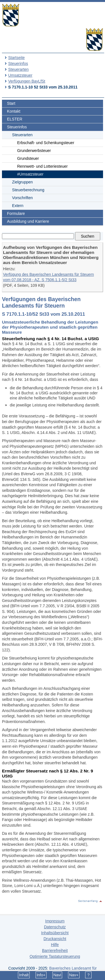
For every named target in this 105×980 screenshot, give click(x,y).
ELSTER (15, 119)
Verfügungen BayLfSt (27, 81)
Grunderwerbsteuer (34, 151)
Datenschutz (55, 927)
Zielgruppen (22, 182)
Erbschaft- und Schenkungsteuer (46, 143)
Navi (57, 975)
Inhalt (24, 975)
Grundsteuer (28, 158)
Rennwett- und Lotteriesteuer (42, 166)
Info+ (41, 975)
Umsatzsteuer (20, 75)
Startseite (16, 58)
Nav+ (74, 975)
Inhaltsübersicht (55, 933)
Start (11, 103)
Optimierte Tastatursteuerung (55, 956)
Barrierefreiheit (55, 951)
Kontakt (14, 111)
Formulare (16, 213)
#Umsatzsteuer (30, 174)
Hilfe (55, 945)
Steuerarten (18, 69)
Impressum (55, 921)
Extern (18, 206)
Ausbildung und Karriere (28, 221)
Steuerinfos (18, 63)
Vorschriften (22, 198)
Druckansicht (55, 939)
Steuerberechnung (28, 190)
